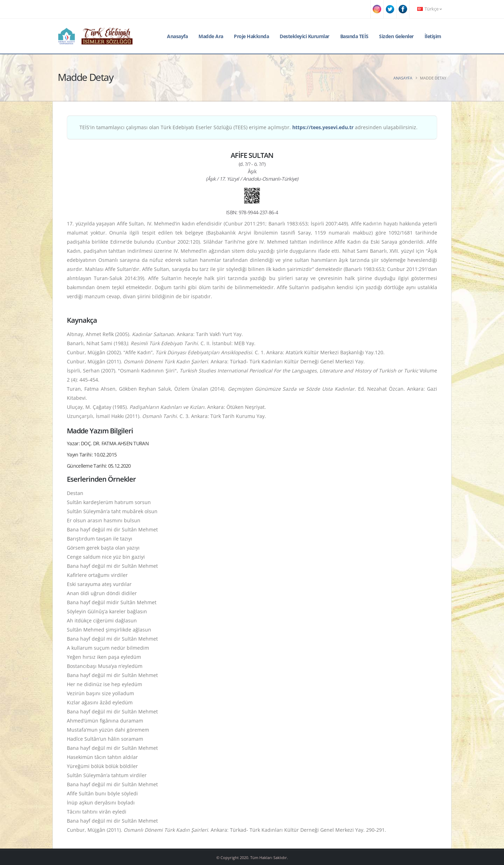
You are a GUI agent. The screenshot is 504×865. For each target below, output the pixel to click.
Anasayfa (177, 36)
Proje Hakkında (251, 36)
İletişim (433, 36)
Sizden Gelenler (396, 36)
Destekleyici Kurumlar (304, 36)
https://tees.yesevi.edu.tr (323, 127)
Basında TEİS (354, 36)
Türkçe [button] (429, 9)
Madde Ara (211, 36)
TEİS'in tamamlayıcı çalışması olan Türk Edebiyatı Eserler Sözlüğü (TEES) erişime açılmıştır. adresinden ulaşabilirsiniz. (248, 127)
